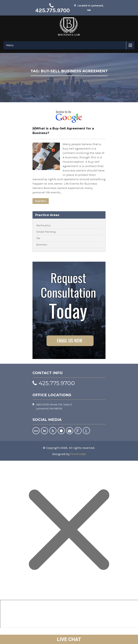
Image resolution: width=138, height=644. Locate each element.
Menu (10, 45)
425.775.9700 (52, 10)
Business (42, 245)
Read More (41, 201)
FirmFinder (78, 454)
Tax (38, 238)
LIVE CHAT (69, 639)
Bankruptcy (43, 225)
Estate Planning (46, 232)
